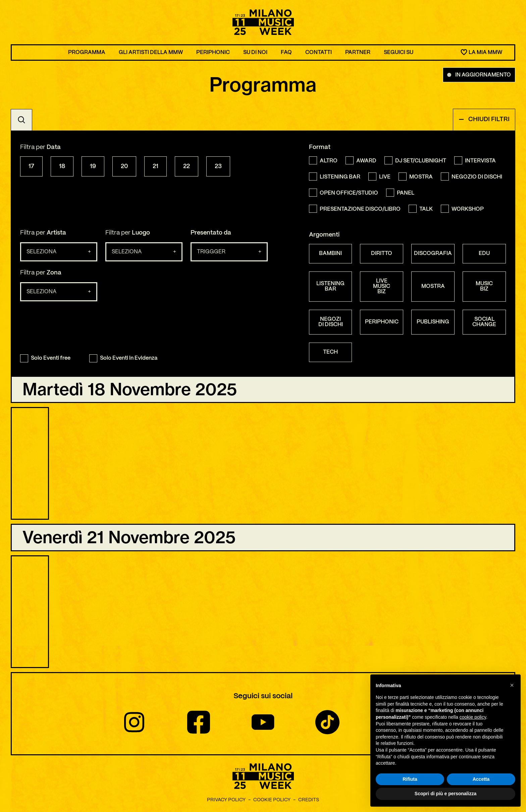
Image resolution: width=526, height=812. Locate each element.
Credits (309, 801)
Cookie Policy (272, 801)
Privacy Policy (226, 801)
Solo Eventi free (45, 358)
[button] (512, 685)
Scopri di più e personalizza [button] (445, 794)
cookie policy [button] (473, 717)
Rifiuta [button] (410, 779)
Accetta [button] (481, 779)
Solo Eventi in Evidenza (123, 358)
